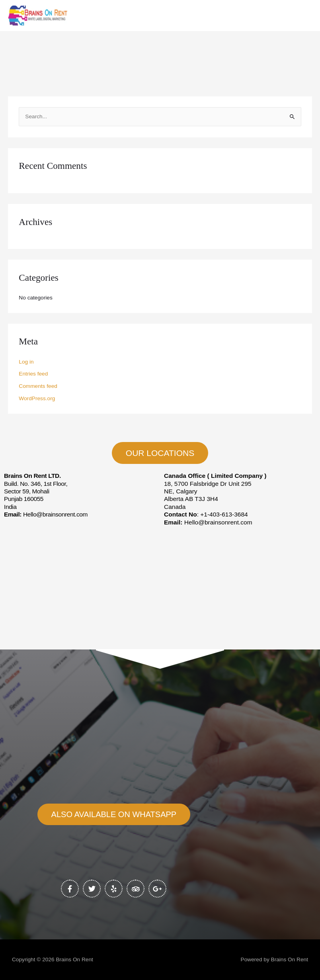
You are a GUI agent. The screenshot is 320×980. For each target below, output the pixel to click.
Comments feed (38, 386)
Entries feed (33, 374)
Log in (26, 362)
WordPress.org (37, 398)
